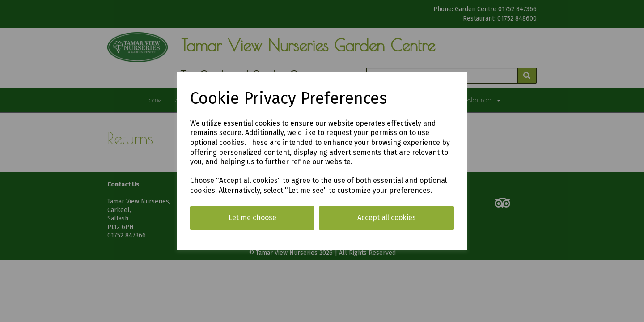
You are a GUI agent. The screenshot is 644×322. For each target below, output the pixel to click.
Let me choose (252, 218)
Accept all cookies (387, 218)
